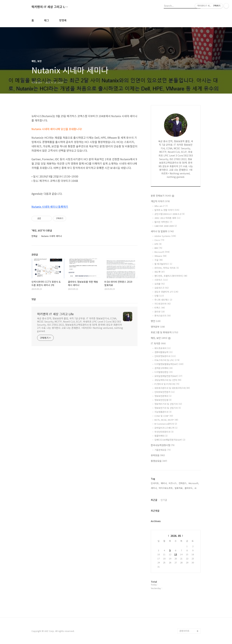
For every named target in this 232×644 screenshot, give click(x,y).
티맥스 (160, 308)
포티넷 (160, 312)
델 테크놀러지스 (163, 264)
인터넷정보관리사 (165, 356)
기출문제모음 (163, 450)
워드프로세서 (163, 348)
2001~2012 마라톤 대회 (167, 218)
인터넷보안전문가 (165, 392)
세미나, (154, 488)
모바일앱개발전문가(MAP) (168, 376)
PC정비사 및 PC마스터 (167, 384)
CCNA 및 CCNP (164, 416)
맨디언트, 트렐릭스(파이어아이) (171, 276)
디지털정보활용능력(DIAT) (169, 364)
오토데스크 (162, 288)
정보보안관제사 (163, 396)
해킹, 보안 (161, 338)
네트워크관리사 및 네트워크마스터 (172, 388)
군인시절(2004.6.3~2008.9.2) (170, 214)
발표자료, (179, 488)
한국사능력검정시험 (163, 445)
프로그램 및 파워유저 (164, 332)
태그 (47, 20)
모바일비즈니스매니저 (166, 428)
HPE (158, 244)
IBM (158, 248)
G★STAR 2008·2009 (166, 226)
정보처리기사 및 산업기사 (168, 404)
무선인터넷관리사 (164, 432)
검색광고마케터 (164, 368)
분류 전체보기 (162, 196)
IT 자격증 (158, 343)
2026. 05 (176, 536)
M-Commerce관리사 (166, 424)
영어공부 (158, 327)
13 (176, 554)
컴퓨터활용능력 (164, 352)
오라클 (160, 284)
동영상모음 (159, 461)
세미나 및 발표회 (162, 231)
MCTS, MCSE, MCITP (166, 420)
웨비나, (164, 483)
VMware (160, 256)
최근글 (154, 500)
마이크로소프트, (166, 488)
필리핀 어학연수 (163, 222)
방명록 (63, 20)
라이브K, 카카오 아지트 (167, 268)
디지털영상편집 (164, 372)
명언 (156, 321)
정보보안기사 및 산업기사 (168, 408)
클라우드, (189, 488)
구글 (159, 260)
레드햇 (160, 272)
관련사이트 (184, 631)
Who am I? (161, 206)
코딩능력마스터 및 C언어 (168, 380)
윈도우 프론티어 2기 (166, 292)
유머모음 (158, 455)
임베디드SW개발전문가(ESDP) (170, 440)
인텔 (159, 296)
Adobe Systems (165, 236)
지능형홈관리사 (163, 412)
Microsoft (162, 252)
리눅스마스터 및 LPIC (167, 360)
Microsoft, (194, 483)
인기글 (164, 500)
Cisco (159, 240)
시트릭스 (161, 280)
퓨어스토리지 (163, 316)
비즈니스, (173, 483)
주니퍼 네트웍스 (163, 300)
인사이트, (155, 483)
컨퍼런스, (183, 483)
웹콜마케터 (161, 436)
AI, (196, 488)
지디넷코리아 (163, 304)
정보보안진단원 (163, 400)
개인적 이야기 (160, 201)
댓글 (34, 299)
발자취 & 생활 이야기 (167, 210)
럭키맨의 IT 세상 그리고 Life (50, 7)
